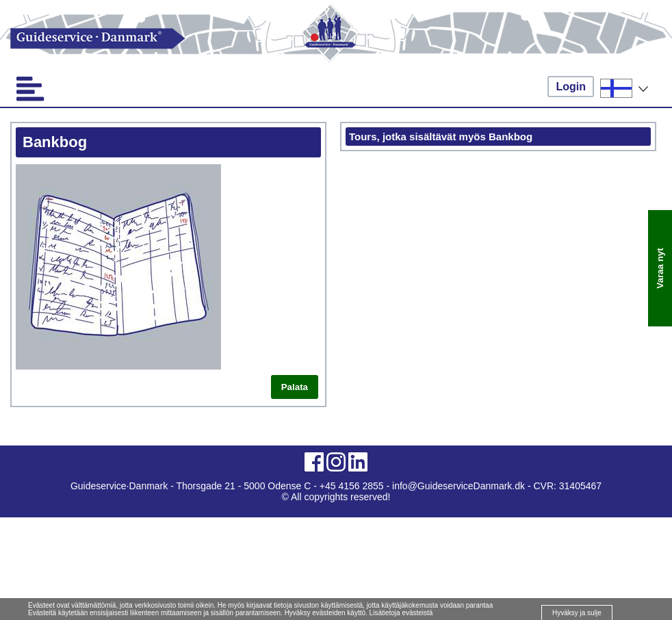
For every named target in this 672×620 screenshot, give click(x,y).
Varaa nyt (660, 268)
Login (571, 87)
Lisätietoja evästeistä (401, 613)
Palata (295, 387)
